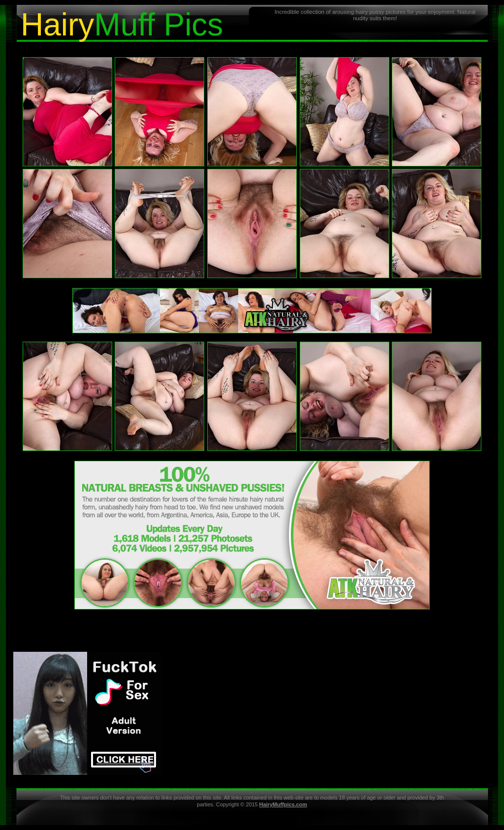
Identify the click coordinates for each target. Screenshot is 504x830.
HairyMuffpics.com (283, 804)
